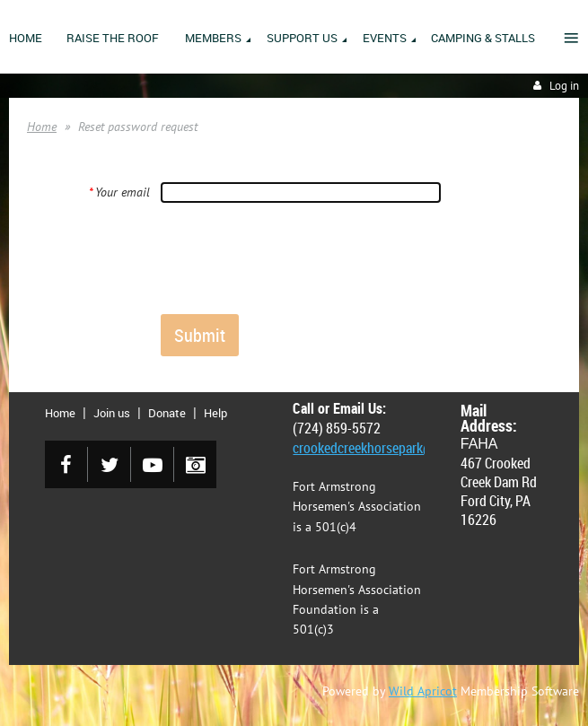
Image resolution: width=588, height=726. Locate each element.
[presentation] (297, 258)
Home (42, 127)
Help (215, 413)
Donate (167, 413)
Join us (112, 413)
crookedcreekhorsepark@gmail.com (393, 448)
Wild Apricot (423, 691)
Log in (564, 86)
